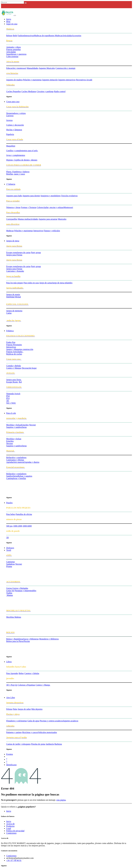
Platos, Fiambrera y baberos (18, 172)
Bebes (21, 673)
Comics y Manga (43, 685)
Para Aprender (12, 673)
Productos (10, 826)
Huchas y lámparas (14, 130)
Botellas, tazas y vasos (16, 174)
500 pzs (9, 526)
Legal (9, 828)
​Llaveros (10, 116)
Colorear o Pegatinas (26, 685)
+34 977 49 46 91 (14, 860)
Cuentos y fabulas (32, 673)
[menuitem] (9, 19)
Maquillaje (11, 146)
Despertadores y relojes (16, 113)
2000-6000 (27, 526)
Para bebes (11, 514)
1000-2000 (18, 526)
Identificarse (11, 765)
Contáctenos (11, 833)
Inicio (9, 811)
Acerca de (10, 824)
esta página (61, 800)
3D (8, 538)
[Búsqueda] (26, 3)
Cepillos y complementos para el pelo (22, 151)
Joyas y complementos (16, 155)
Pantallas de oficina (24, 514)
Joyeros (9, 120)
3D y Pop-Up (12, 685)
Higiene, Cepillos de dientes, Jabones (22, 160)
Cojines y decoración (15, 125)
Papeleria (10, 134)
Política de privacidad (15, 831)
